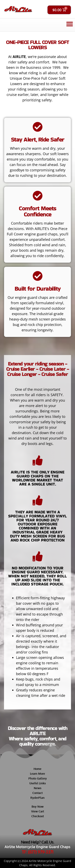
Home (37, 769)
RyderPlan (37, 798)
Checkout (38, 816)
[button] (70, 24)
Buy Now (38, 806)
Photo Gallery (38, 778)
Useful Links (38, 783)
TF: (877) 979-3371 (37, 852)
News (38, 788)
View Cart (38, 811)
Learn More (37, 774)
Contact (37, 793)
